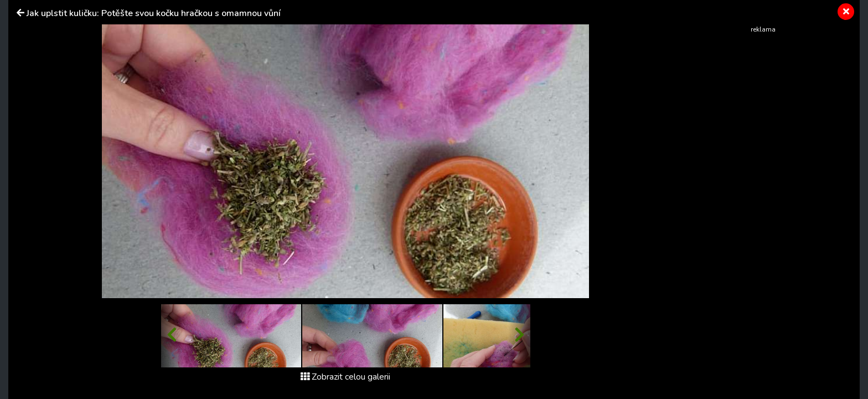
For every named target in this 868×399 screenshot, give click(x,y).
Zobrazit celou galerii (345, 377)
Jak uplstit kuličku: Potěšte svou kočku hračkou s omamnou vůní (154, 13)
